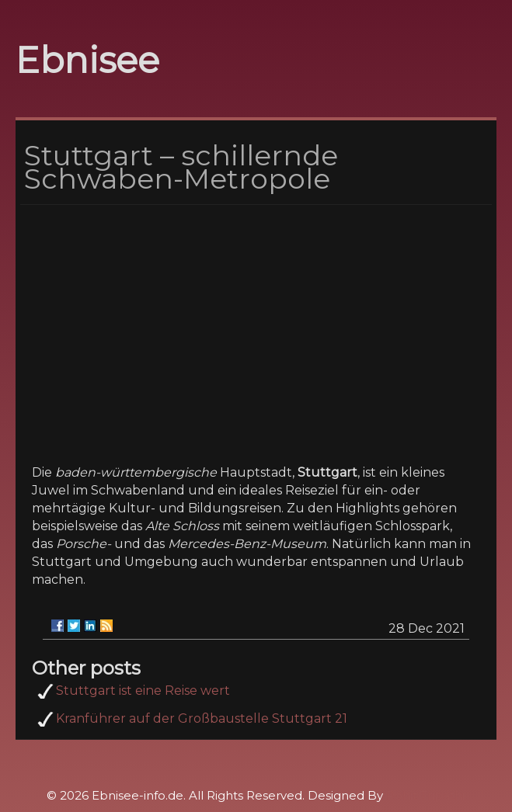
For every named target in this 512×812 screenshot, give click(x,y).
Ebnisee (87, 60)
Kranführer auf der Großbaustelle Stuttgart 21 (202, 718)
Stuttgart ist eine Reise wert (143, 691)
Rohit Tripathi (425, 795)
